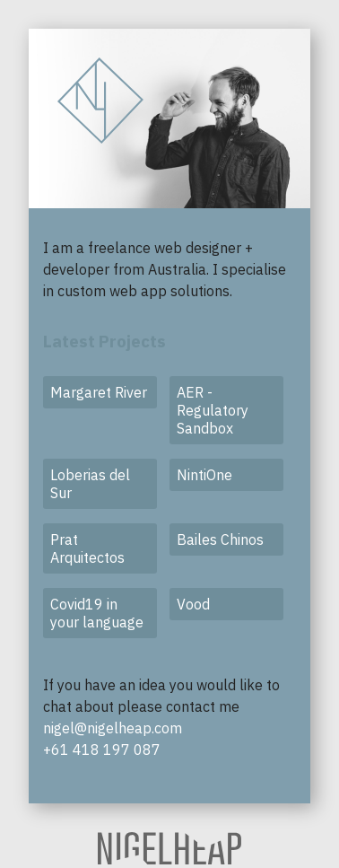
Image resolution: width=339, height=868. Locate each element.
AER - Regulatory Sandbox (213, 410)
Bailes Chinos (220, 539)
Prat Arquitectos (87, 548)
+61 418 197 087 (102, 750)
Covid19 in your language (97, 613)
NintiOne (204, 475)
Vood (193, 604)
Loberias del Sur (90, 484)
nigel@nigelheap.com (113, 728)
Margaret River (99, 392)
